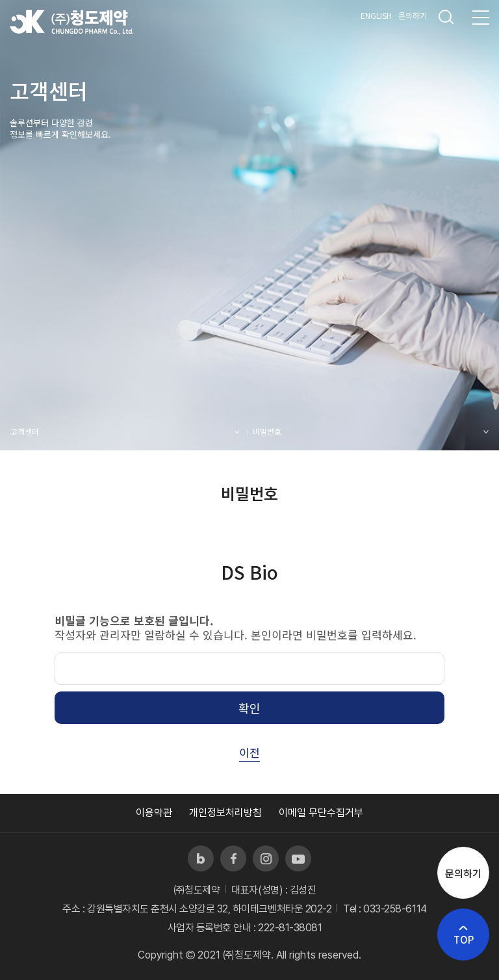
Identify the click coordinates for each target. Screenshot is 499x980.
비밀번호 (267, 431)
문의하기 (413, 15)
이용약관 (154, 813)
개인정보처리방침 (225, 813)
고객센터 (25, 431)
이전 (249, 752)
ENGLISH (376, 15)
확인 (249, 708)
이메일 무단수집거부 (321, 813)
